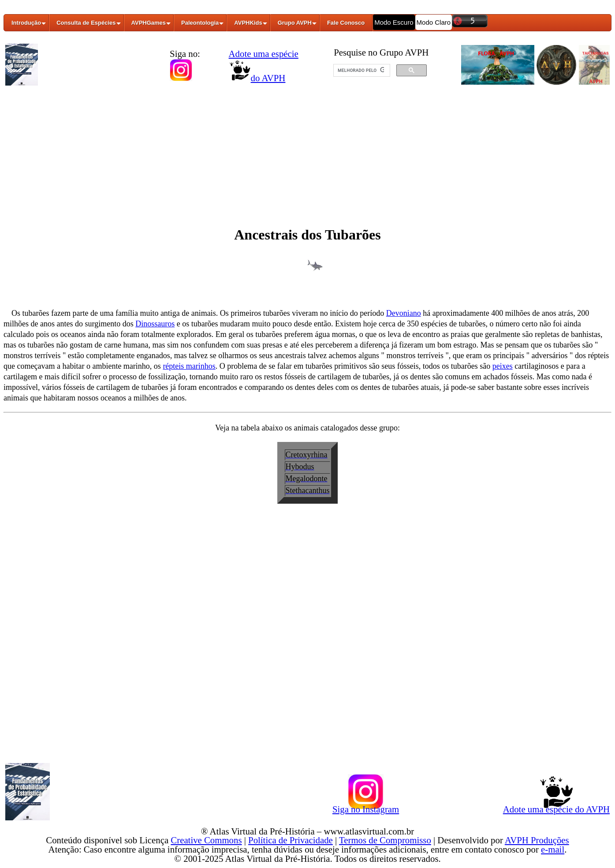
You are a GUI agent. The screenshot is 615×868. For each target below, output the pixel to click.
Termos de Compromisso (385, 840)
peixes (503, 366)
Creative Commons (206, 840)
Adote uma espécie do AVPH (556, 808)
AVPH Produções (537, 840)
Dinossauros (155, 324)
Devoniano (404, 313)
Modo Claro (434, 22)
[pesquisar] (361, 71)
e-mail (553, 849)
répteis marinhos (189, 366)
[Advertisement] (308, 156)
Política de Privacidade (291, 840)
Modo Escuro (394, 22)
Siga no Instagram (366, 808)
